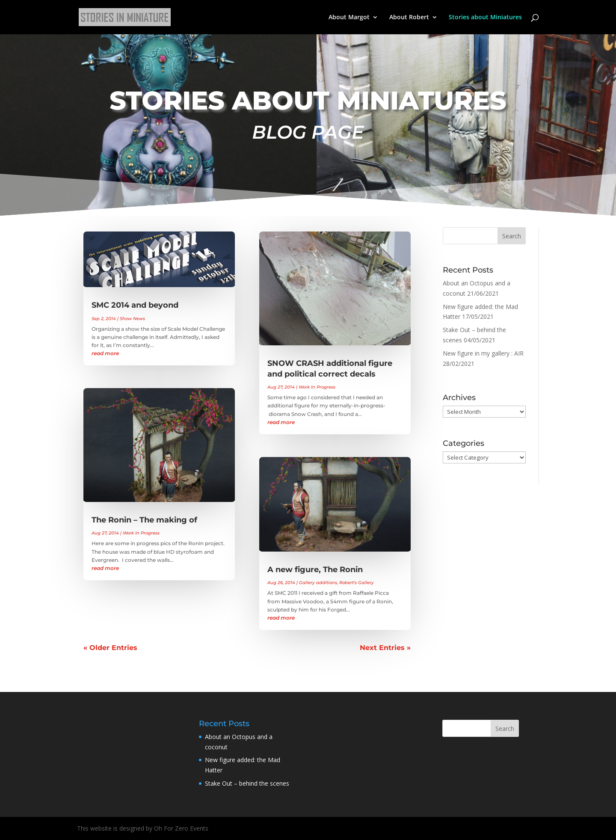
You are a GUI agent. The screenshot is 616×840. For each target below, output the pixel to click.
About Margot (349, 18)
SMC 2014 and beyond (135, 305)
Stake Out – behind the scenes (247, 783)
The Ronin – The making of (144, 520)
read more (105, 353)
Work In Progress (141, 533)
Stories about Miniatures (485, 18)
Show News (132, 319)
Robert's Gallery (357, 583)
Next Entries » (385, 648)
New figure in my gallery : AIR (483, 353)
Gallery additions (318, 583)
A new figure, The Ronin (315, 570)
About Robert (409, 18)
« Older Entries (110, 648)
